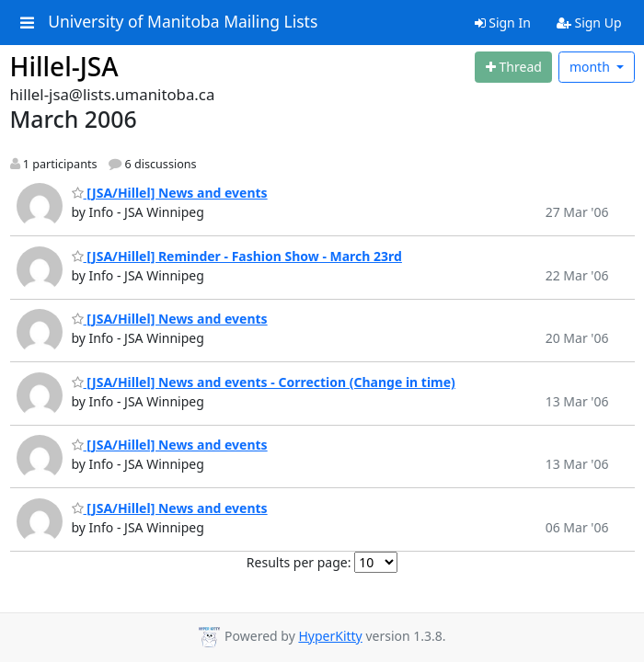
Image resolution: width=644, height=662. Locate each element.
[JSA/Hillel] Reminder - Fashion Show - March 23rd (237, 256)
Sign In (503, 23)
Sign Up (589, 23)
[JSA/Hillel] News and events (170, 193)
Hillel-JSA (64, 66)
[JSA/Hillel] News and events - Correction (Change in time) (264, 382)
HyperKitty (330, 636)
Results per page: (299, 562)
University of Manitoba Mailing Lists (183, 22)
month (592, 67)
